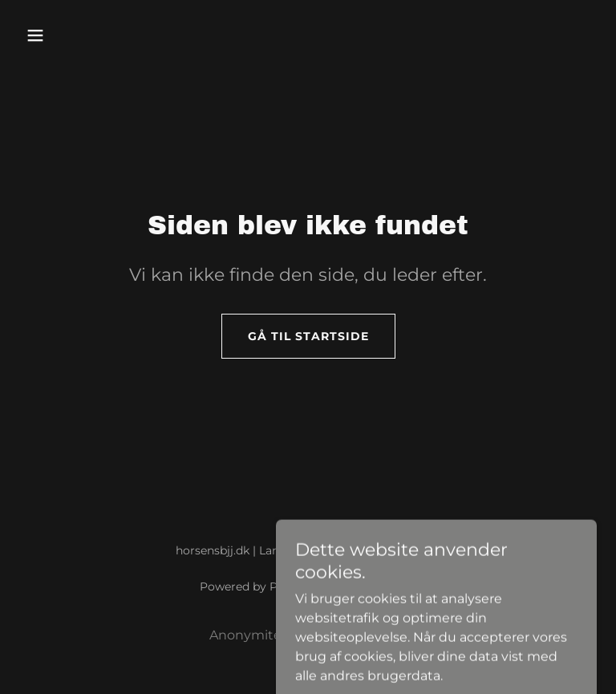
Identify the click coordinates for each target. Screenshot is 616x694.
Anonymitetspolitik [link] (272, 635)
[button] (63, 35)
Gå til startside (308, 336)
